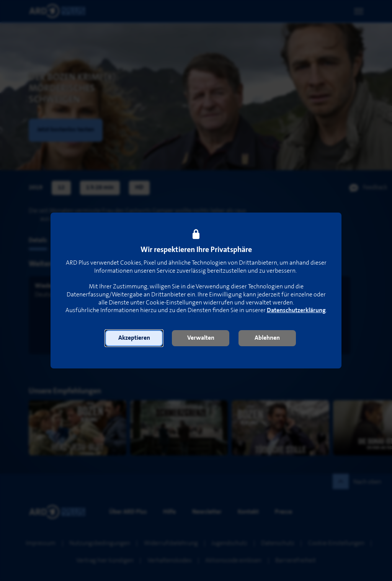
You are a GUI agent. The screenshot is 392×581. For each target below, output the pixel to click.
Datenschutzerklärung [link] (296, 310)
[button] (134, 338)
